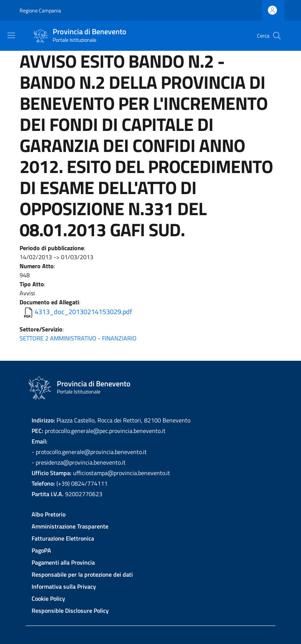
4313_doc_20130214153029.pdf (83, 312)
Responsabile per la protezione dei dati (82, 574)
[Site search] (277, 36)
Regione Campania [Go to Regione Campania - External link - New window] (40, 10)
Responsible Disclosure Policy (70, 611)
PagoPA (41, 550)
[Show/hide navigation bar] (11, 35)
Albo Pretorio (49, 514)
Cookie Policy (48, 598)
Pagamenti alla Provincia (63, 562)
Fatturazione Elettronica (63, 538)
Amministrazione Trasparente (70, 526)
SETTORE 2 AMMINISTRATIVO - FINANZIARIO (78, 338)
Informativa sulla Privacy (64, 586)
